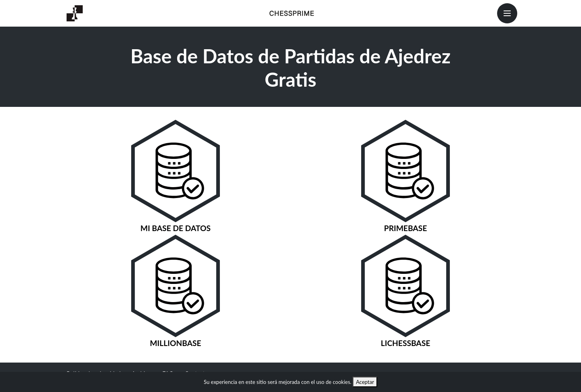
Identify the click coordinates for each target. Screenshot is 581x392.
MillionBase (175, 343)
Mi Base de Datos (176, 228)
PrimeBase (405, 228)
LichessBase (406, 343)
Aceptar (365, 382)
